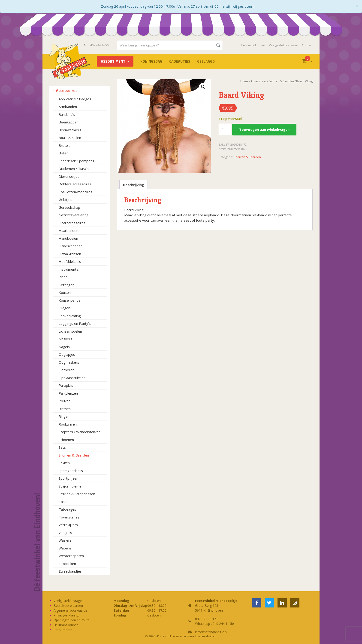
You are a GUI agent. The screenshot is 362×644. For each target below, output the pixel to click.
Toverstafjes (69, 517)
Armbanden (68, 107)
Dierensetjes (69, 176)
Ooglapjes (67, 354)
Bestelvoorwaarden (68, 606)
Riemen (65, 409)
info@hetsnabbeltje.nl (211, 632)
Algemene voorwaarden (71, 610)
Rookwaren (68, 424)
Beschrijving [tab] (134, 185)
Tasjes (64, 502)
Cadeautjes (180, 61)
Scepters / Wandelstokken (80, 432)
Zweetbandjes (70, 571)
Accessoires (67, 91)
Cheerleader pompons (76, 161)
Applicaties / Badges (75, 99)
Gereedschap (69, 207)
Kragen (64, 308)
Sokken (64, 463)
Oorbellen (66, 370)
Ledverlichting (70, 316)
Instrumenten (69, 269)
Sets (62, 447)
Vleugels (65, 533)
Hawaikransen (70, 254)
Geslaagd (206, 61)
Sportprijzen (68, 478)
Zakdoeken (67, 564)
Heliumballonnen (253, 45)
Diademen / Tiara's (74, 169)
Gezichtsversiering (74, 215)
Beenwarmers (70, 130)
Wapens (65, 548)
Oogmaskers (69, 362)
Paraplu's (66, 385)
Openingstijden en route (72, 620)
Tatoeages (67, 509)
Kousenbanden (71, 300)
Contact (307, 45)
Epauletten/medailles (75, 192)
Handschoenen (71, 246)
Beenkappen (69, 122)
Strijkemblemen (71, 486)
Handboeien (68, 238)
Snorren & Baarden (74, 455)
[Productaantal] (225, 129)
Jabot (63, 277)
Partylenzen (68, 393)
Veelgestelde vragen (284, 45)
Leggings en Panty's (75, 323)
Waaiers (65, 540)
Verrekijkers (68, 525)
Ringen (64, 416)
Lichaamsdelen (70, 331)
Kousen (65, 292)
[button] (203, 87)
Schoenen (66, 440)
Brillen (63, 153)
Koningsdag (151, 61)
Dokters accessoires (75, 184)
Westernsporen (71, 556)
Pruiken (65, 401)
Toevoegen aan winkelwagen (264, 129)
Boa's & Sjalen (70, 138)
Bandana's (67, 114)
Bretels (65, 145)
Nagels (64, 347)
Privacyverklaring (66, 615)
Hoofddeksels (70, 261)
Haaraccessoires (72, 223)
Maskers (65, 339)
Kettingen (66, 285)
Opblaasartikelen (72, 378)
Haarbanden (68, 230)
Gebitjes (65, 199)
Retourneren (63, 630)
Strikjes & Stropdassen (77, 494)
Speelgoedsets (71, 471)
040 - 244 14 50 (96, 45)
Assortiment (113, 61)
